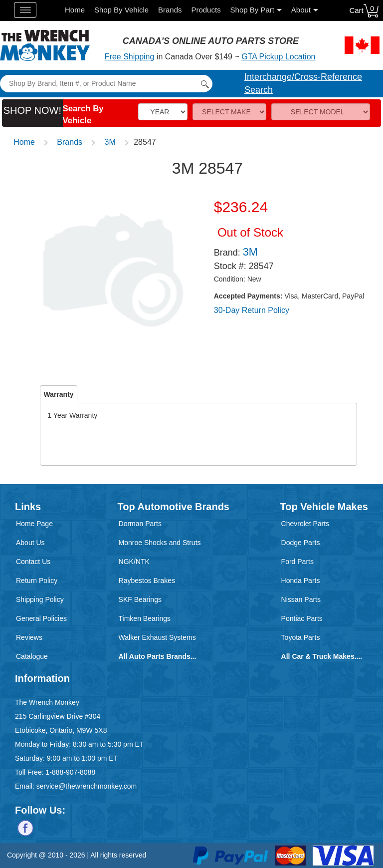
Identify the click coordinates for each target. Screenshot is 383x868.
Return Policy (37, 580)
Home (75, 10)
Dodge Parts (301, 543)
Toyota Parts (301, 637)
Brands (170, 10)
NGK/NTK (134, 562)
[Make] (229, 112)
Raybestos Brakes (147, 580)
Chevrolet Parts (305, 524)
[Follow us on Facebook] (25, 827)
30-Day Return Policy (252, 310)
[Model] (321, 112)
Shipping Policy (40, 599)
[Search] (106, 84)
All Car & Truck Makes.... (322, 656)
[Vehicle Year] (163, 112)
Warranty (58, 394)
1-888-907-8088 (70, 772)
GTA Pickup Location (278, 57)
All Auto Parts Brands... (158, 656)
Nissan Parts (301, 599)
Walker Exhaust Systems (157, 637)
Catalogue (32, 656)
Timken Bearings (145, 618)
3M (110, 142)
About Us (30, 543)
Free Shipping (130, 57)
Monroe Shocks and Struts (160, 543)
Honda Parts (301, 580)
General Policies (41, 618)
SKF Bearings (140, 599)
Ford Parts (297, 562)
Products (206, 10)
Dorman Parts (140, 524)
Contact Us (33, 562)
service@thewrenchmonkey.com (87, 786)
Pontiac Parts (302, 618)
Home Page (34, 524)
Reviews (29, 637)
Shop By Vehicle (121, 10)
